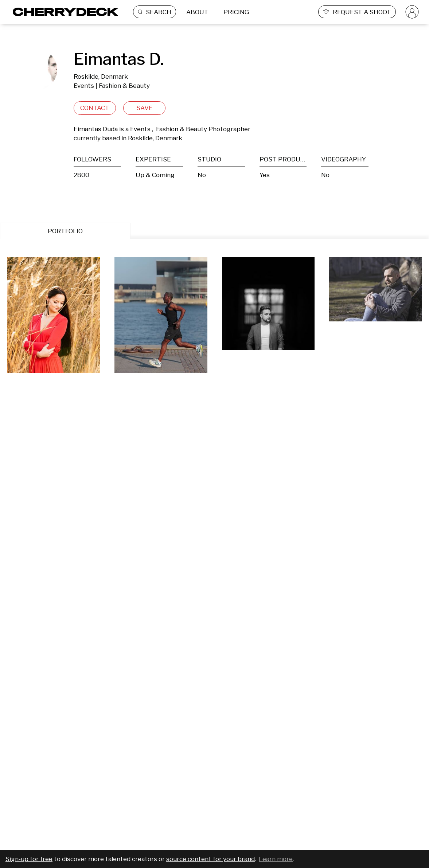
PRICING (236, 12)
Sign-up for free (29, 859)
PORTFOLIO (65, 231)
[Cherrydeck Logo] (63, 12)
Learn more (276, 859)
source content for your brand (210, 859)
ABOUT (197, 12)
